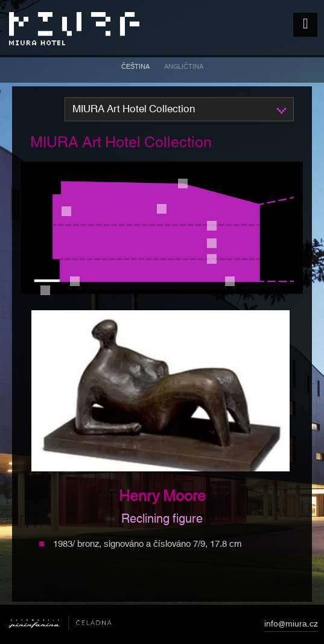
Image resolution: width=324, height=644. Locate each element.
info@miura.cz (291, 626)
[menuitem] (135, 69)
